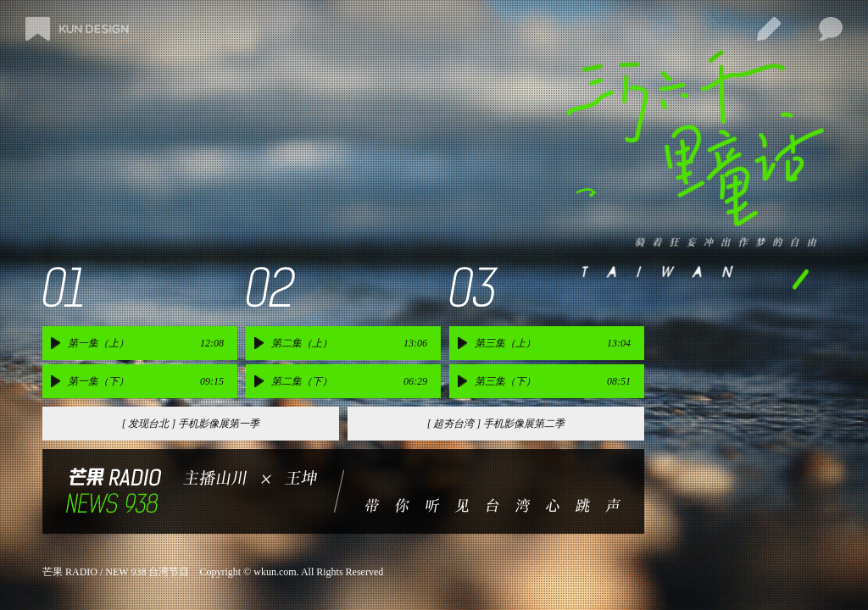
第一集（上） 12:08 (146, 343)
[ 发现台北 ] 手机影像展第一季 (191, 424)
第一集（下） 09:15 (146, 381)
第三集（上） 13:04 (553, 343)
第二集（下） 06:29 (349, 381)
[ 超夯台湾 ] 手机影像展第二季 (496, 424)
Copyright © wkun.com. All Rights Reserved (291, 572)
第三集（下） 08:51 (553, 381)
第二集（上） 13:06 (349, 343)
